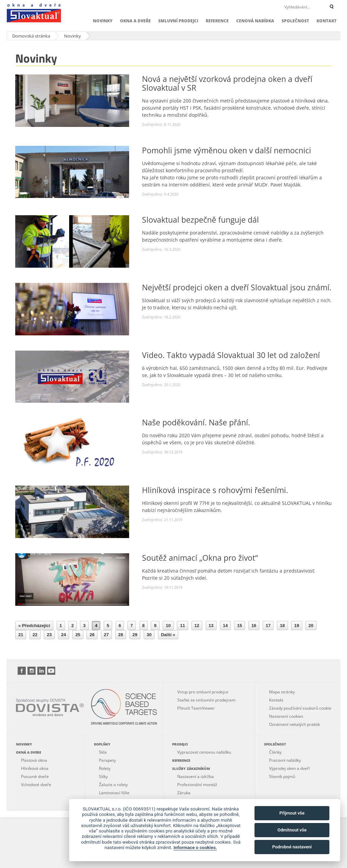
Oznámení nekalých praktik (294, 724)
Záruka (184, 793)
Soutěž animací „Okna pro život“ (200, 558)
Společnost (295, 21)
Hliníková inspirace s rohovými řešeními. (215, 490)
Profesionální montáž (197, 785)
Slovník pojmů (282, 776)
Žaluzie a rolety (113, 785)
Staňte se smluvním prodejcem (206, 700)
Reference (217, 21)
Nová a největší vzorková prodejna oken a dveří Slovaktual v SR (227, 83)
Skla (103, 752)
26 (92, 635)
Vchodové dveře (36, 785)
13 (211, 626)
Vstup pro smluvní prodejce (203, 692)
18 (282, 626)
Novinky (103, 21)
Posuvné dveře (35, 776)
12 (197, 626)
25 (78, 635)
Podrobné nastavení (292, 847)
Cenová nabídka (255, 21)
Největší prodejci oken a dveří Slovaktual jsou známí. (237, 287)
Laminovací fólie (114, 793)
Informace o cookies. (195, 847)
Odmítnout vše (292, 830)
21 (21, 635)
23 (49, 635)
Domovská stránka (31, 36)
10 (168, 626)
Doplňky (102, 744)
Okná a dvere (28, 752)
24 (63, 635)
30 (149, 635)
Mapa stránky (282, 692)
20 (311, 626)
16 (254, 626)
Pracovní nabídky (285, 760)
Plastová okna (34, 760)
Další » (168, 635)
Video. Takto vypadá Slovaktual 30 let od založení (231, 355)
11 (182, 626)
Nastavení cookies (286, 716)
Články (275, 752)
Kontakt (326, 21)
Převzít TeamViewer (196, 708)
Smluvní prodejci (178, 21)
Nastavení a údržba (196, 776)
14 (225, 626)
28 (121, 635)
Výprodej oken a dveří (289, 768)
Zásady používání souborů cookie (300, 708)
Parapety (107, 760)
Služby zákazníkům (191, 769)
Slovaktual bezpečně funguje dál (200, 220)
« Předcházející (34, 626)
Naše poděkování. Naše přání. (196, 422)
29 (135, 635)
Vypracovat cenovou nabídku (204, 752)
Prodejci (180, 744)
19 (297, 626)
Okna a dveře (135, 21)
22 (35, 635)
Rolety (105, 768)
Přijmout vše (292, 813)
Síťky (103, 776)
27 (106, 635)
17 (268, 626)
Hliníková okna (35, 768)
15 (240, 626)
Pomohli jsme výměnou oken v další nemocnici (227, 150)
